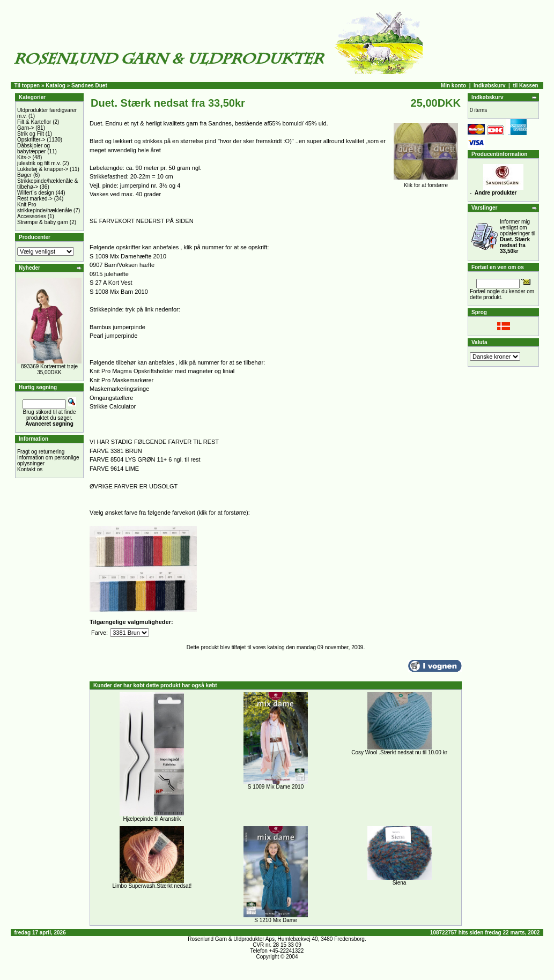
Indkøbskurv (489, 86)
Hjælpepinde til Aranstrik (152, 819)
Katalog (56, 86)
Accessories (32, 216)
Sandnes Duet (89, 86)
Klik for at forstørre (426, 183)
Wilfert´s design (36, 193)
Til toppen (27, 86)
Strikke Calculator (113, 406)
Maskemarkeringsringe (119, 389)
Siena (400, 883)
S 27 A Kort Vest (111, 283)
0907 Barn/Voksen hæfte (122, 265)
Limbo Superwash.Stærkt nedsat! (152, 886)
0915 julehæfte (109, 274)
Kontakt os (30, 469)
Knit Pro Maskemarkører (121, 380)
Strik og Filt (31, 134)
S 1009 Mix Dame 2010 (276, 787)
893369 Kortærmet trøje (49, 366)
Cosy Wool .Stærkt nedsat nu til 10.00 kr (399, 752)
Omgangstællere (111, 398)
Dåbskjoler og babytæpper (34, 149)
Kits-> (24, 157)
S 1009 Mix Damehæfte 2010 (128, 256)
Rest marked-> (35, 199)
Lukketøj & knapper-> (43, 169)
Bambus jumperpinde (117, 327)
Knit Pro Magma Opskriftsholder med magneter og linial (162, 371)
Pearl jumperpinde (113, 336)
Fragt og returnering (41, 452)
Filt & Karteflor (34, 122)
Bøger (24, 175)
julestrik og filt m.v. (39, 163)
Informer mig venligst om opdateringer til (518, 236)
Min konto (453, 86)
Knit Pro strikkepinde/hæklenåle (45, 207)
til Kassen (525, 86)
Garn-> (25, 128)
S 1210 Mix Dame (275, 920)
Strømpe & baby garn (43, 222)
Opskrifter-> (31, 140)
